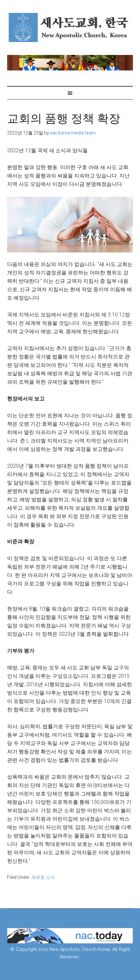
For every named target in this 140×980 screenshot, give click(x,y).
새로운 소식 (43, 877)
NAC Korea (70, 27)
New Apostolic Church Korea (80, 949)
